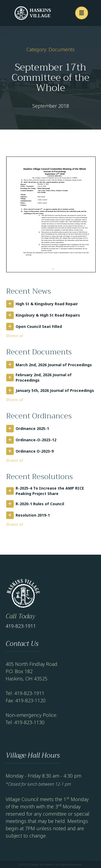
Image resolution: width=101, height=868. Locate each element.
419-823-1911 (21, 626)
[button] (82, 13)
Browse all (15, 336)
